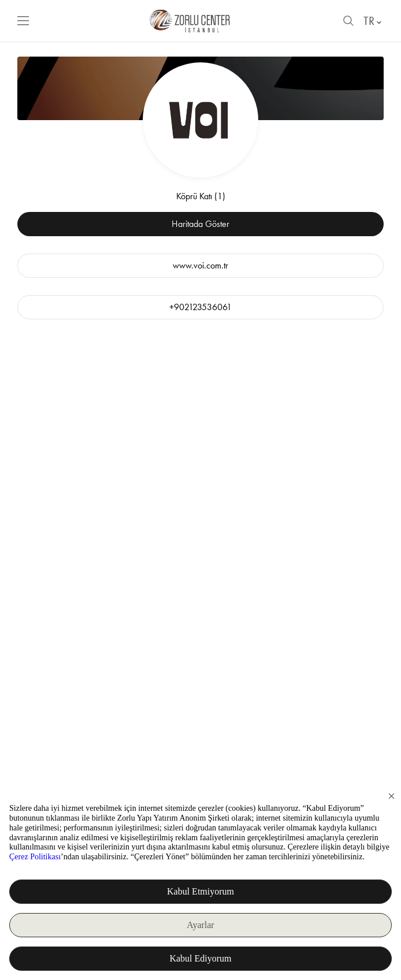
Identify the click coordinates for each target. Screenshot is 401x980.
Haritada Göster (200, 224)
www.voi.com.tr (200, 265)
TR (374, 21)
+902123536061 (200, 307)
